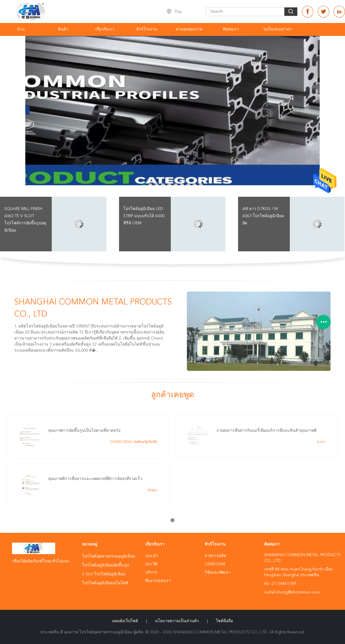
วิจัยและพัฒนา (218, 572)
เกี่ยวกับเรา (105, 29)
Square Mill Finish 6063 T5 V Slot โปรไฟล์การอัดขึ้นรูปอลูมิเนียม (25, 220)
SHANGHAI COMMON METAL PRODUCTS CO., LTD (93, 308)
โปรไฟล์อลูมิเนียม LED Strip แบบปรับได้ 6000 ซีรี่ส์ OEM (144, 216)
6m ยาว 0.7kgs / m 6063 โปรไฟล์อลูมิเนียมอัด (263, 216)
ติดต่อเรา (231, 29)
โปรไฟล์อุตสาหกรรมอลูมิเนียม (109, 556)
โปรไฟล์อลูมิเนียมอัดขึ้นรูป (105, 565)
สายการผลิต (215, 556)
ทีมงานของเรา (158, 581)
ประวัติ (151, 564)
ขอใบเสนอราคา (278, 29)
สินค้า (63, 29)
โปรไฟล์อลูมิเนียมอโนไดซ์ (105, 583)
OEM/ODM (215, 564)
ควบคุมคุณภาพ (189, 29)
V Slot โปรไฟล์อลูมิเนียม (104, 574)
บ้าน (21, 29)
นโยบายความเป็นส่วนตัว (177, 621)
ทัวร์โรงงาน (147, 29)
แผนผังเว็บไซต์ (125, 621)
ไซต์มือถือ (224, 621)
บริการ (151, 572)
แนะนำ (152, 556)
